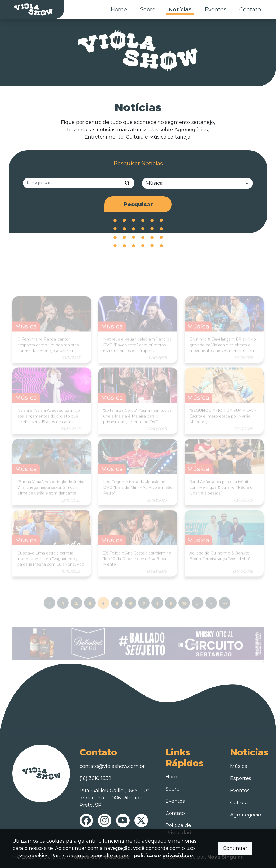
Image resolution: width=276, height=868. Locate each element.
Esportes (241, 778)
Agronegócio (246, 815)
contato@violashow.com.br (112, 766)
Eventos (215, 9)
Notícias (180, 9)
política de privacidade (163, 856)
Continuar (235, 848)
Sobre (148, 9)
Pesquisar (138, 205)
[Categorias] (197, 183)
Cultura (239, 803)
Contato (250, 9)
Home (119, 9)
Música (239, 766)
